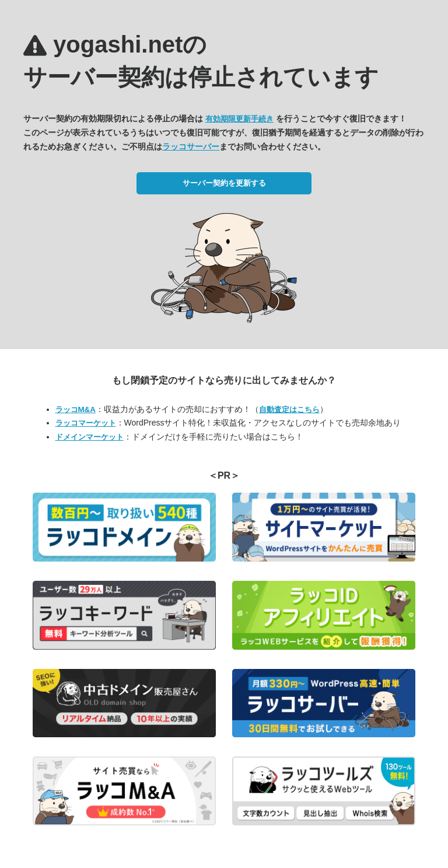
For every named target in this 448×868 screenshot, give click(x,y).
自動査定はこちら (289, 409)
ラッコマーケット (86, 423)
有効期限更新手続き (239, 119)
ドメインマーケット (90, 437)
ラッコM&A (76, 409)
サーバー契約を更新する (224, 183)
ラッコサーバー (191, 147)
